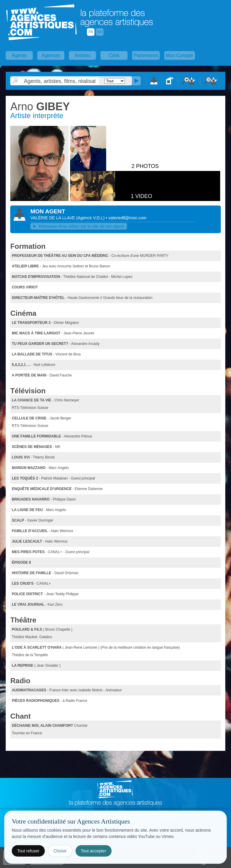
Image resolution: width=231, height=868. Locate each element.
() (91, 218)
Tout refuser (28, 851)
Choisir (60, 851)
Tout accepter (94, 851)
